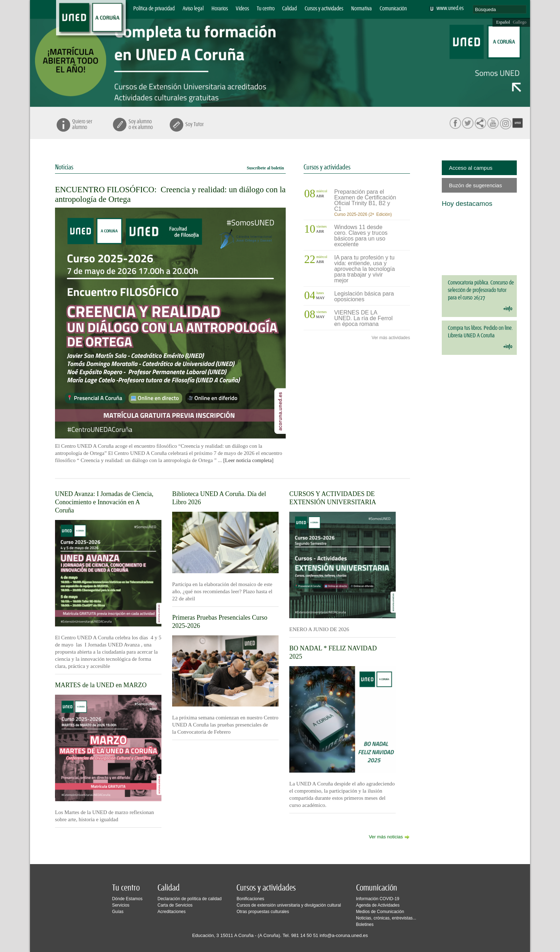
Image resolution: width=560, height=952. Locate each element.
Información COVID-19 (378, 899)
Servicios (121, 905)
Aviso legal (193, 9)
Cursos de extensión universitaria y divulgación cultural (289, 905)
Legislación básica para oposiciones (364, 296)
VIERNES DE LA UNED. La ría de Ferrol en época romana (364, 318)
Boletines (365, 924)
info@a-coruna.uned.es (344, 935)
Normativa (361, 9)
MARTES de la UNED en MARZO (101, 685)
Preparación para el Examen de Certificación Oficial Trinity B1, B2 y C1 (365, 200)
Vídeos (242, 9)
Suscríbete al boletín (265, 168)
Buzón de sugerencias (475, 185)
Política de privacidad (154, 9)
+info (508, 309)
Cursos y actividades (324, 9)
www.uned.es (450, 8)
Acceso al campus (471, 168)
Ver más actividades (391, 338)
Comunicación (393, 9)
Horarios (220, 9)
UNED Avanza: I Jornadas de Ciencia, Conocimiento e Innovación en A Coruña (104, 502)
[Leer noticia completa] (248, 460)
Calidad (289, 9)
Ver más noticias (386, 837)
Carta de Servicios (175, 905)
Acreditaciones (172, 912)
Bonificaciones (250, 899)
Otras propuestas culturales (263, 912)
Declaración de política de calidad (189, 899)
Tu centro (266, 9)
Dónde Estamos (127, 899)
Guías (118, 912)
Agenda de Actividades (378, 905)
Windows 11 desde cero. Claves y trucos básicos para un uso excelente (361, 236)
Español (503, 22)
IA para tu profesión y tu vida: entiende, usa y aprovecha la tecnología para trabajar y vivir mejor (365, 269)
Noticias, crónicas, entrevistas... (386, 918)
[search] (500, 9)
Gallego (520, 22)
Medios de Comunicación (380, 912)
